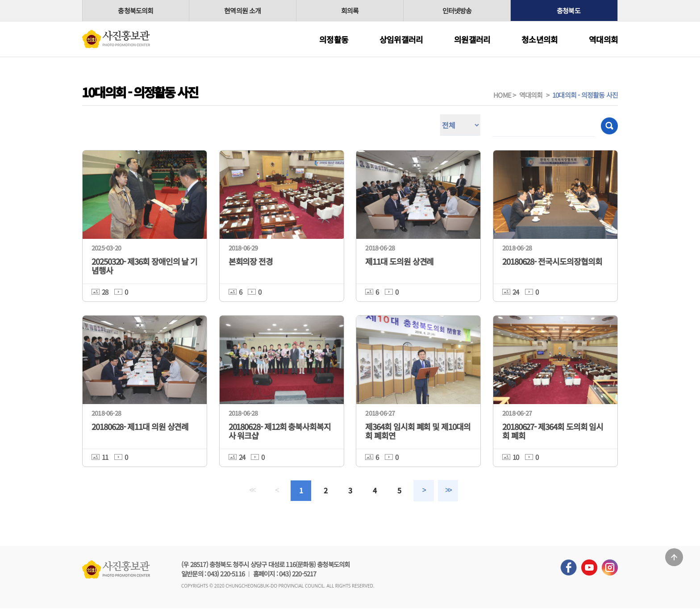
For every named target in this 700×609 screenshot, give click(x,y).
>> (449, 490)
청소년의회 (540, 39)
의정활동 (334, 39)
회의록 (350, 10)
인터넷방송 (457, 10)
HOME (502, 95)
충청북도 (569, 10)
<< (251, 490)
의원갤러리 (472, 39)
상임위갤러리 (401, 39)
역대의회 (603, 39)
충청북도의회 (135, 10)
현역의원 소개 (242, 10)
